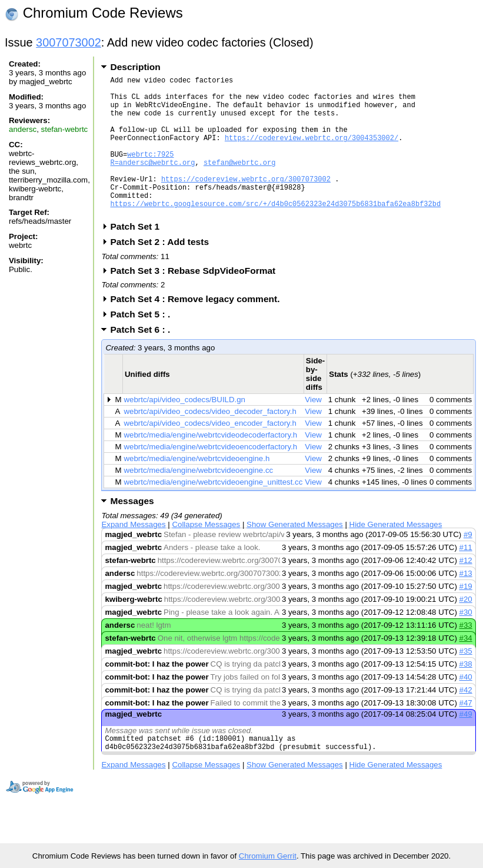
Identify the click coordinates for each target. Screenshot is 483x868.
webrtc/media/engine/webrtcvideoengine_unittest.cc (214, 512)
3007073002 (69, 42)
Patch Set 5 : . (144, 344)
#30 (466, 642)
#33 (466, 655)
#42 (466, 720)
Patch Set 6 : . (144, 360)
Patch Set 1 (139, 256)
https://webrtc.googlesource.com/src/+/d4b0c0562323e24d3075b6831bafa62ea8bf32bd (275, 232)
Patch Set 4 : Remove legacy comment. (199, 329)
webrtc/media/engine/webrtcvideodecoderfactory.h (211, 465)
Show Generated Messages (295, 554)
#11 (466, 577)
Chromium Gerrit (268, 856)
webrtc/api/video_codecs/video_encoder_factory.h (210, 453)
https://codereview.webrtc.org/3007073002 (246, 202)
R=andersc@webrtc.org (152, 182)
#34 (466, 668)
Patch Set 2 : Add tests (163, 272)
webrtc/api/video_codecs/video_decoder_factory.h (210, 441)
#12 (466, 590)
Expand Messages (133, 554)
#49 (466, 744)
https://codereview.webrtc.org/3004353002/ (312, 152)
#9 (468, 564)
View (313, 430)
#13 (466, 603)
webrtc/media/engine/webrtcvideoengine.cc (199, 500)
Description (135, 67)
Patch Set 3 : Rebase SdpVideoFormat (196, 301)
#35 (466, 681)
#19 (466, 616)
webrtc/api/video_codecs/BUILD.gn (185, 430)
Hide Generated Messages (396, 554)
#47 (466, 733)
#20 (466, 629)
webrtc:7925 (150, 172)
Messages (132, 531)
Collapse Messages (206, 554)
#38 (466, 694)
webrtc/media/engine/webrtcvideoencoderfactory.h (211, 477)
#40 (466, 707)
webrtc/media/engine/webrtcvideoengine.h (197, 488)
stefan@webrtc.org (239, 182)
